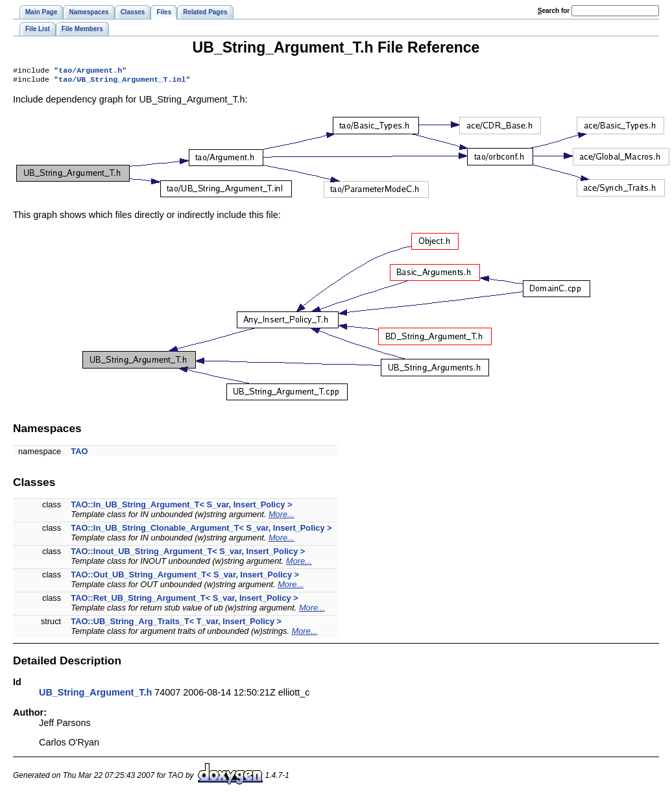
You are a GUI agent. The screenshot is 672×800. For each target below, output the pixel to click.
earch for (554, 11)
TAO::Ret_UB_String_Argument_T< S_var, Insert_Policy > (184, 600)
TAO (79, 454)
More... (282, 517)
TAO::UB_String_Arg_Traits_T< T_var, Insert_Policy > (176, 624)
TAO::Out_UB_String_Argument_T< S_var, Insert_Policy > (185, 577)
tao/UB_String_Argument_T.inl (122, 82)
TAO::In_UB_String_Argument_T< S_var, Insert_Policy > (181, 507)
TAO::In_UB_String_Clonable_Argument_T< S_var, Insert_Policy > (201, 530)
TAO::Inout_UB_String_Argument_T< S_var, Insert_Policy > (188, 554)
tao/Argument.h (90, 71)
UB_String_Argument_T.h (95, 695)
